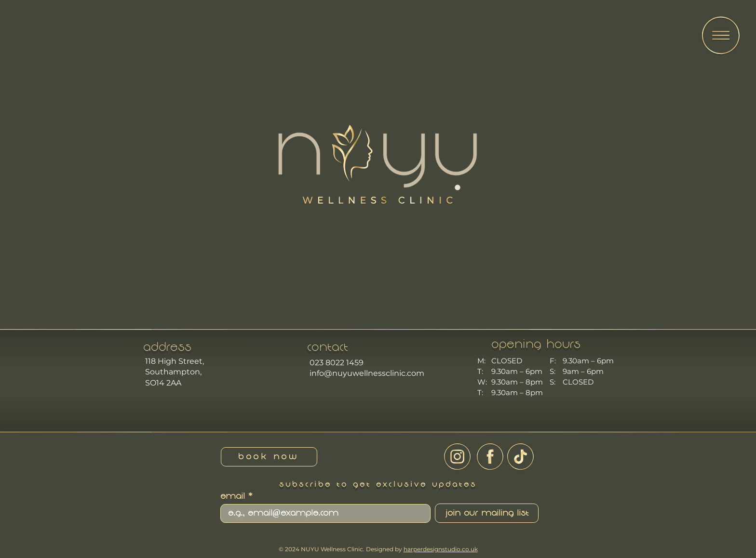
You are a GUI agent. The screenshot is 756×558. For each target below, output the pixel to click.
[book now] (269, 457)
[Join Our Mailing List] (487, 513)
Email (233, 497)
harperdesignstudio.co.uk (441, 549)
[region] (720, 37)
